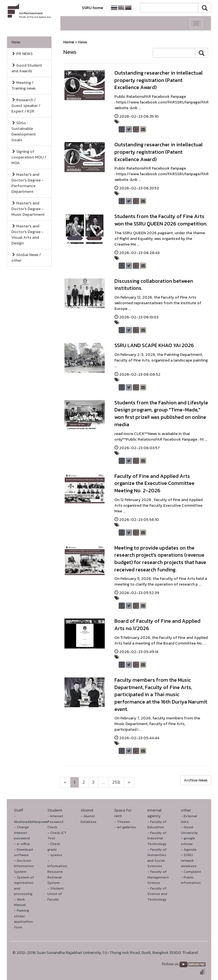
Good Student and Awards (27, 68)
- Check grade (54, 847)
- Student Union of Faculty (55, 894)
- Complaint (191, 872)
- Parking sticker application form (23, 919)
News (16, 42)
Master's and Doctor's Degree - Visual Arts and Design (27, 235)
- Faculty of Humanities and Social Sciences (157, 858)
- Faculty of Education (157, 824)
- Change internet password (22, 833)
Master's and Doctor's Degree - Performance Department (27, 183)
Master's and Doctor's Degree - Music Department (28, 209)
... (103, 782)
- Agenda (189, 849)
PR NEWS (22, 54)
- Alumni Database (89, 819)
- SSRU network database (189, 860)
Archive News (196, 780)
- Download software (23, 852)
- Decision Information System (24, 866)
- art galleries (125, 827)
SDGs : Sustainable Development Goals (24, 131)
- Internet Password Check (55, 821)
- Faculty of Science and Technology (157, 894)
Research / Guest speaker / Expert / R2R (26, 106)
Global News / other (26, 258)
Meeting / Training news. (24, 85)
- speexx (55, 855)
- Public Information (191, 880)
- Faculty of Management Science (158, 877)
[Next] (65, 782)
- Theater (122, 822)
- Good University (189, 830)
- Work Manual (20, 902)
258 (116, 782)
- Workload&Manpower (31, 819)
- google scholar (188, 841)
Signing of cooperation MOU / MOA (29, 157)
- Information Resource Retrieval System (57, 872)
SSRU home (92, 8)
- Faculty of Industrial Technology (157, 838)
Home (69, 42)
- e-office (22, 844)
